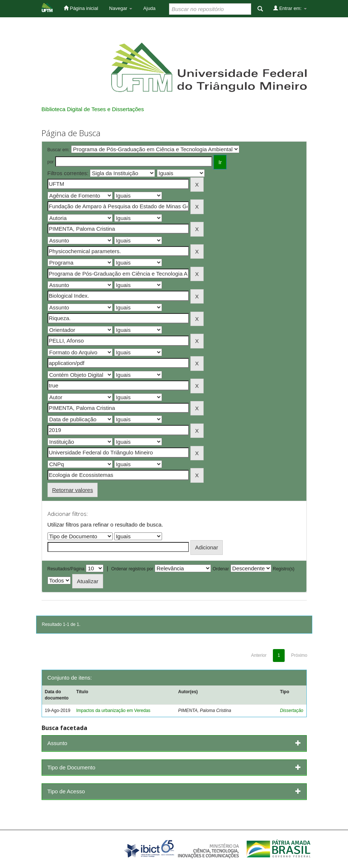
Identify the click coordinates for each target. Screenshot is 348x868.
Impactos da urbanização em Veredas (113, 711)
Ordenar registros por (132, 569)
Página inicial (81, 8)
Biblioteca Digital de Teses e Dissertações (93, 109)
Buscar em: (59, 150)
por (51, 162)
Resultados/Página (66, 569)
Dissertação (291, 711)
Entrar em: (290, 8)
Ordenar (221, 569)
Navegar (121, 8)
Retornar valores (73, 490)
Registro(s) (284, 569)
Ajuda (149, 8)
